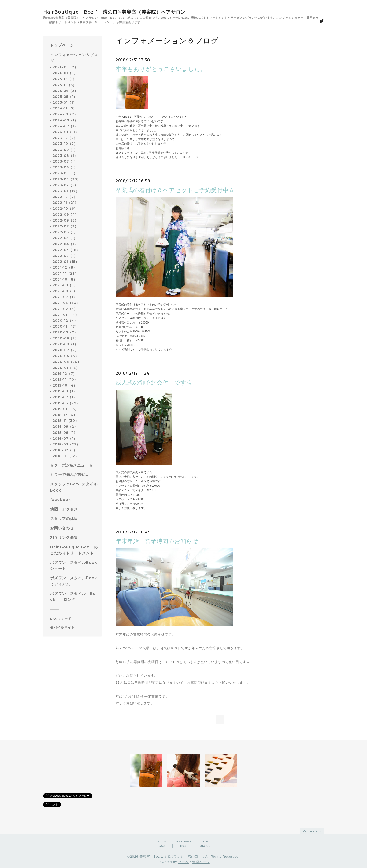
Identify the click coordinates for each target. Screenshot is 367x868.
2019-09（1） (65, 391)
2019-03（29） (66, 403)
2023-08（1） (65, 156)
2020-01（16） (66, 368)
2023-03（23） (67, 179)
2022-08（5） (65, 220)
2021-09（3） (65, 285)
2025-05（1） (65, 97)
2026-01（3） (65, 73)
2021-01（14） (66, 315)
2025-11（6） (64, 85)
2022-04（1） (65, 244)
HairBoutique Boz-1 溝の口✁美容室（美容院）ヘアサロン (114, 12)
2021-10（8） (65, 279)
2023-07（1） (65, 161)
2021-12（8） (65, 267)
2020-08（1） (65, 344)
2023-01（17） (66, 191)
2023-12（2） (65, 138)
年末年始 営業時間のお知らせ (157, 541)
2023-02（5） (65, 185)
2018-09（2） (65, 427)
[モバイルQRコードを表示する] (74, 627)
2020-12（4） (65, 321)
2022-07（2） (65, 226)
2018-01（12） (66, 456)
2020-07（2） (66, 350)
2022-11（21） (65, 203)
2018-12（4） (65, 415)
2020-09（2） (66, 338)
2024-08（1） (65, 120)
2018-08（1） (65, 433)
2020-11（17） (66, 326)
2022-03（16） (66, 250)
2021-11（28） (66, 274)
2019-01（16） (66, 409)
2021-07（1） (65, 297)
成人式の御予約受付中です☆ (154, 382)
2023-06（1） (65, 167)
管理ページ (201, 862)
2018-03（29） (66, 444)
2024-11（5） (65, 108)
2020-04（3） (66, 356)
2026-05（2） (65, 67)
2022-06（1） (65, 232)
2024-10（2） (65, 114)
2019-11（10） (65, 379)
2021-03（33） (66, 303)
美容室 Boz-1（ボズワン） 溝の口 (171, 857)
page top (312, 831)
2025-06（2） (65, 91)
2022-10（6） (65, 208)
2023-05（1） (65, 173)
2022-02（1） (65, 256)
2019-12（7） (65, 374)
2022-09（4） (66, 215)
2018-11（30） (66, 421)
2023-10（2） (65, 144)
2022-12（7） (65, 197)
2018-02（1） (65, 450)
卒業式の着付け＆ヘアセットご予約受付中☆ (175, 190)
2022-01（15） (66, 262)
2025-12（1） (64, 79)
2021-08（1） (65, 291)
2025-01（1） (65, 102)
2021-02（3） (65, 309)
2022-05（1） (65, 238)
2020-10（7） (65, 332)
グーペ (183, 862)
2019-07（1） (65, 397)
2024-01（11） (66, 132)
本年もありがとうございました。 (161, 69)
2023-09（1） (65, 150)
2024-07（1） (65, 126)
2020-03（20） (67, 362)
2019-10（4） (65, 385)
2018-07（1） (65, 438)
